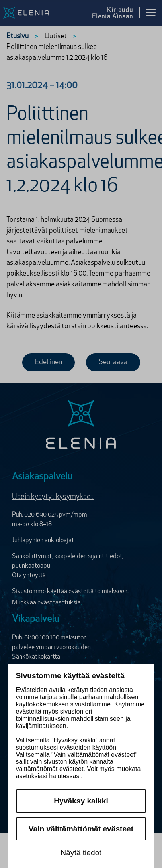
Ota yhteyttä (29, 576)
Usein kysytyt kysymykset (53, 497)
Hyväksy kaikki (81, 801)
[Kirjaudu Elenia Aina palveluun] (116, 13)
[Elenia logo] (81, 425)
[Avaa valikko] (151, 13)
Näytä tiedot (81, 853)
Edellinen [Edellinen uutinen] (49, 362)
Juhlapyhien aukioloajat (43, 541)
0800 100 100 (42, 638)
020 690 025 (42, 515)
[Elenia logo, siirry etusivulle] (37, 13)
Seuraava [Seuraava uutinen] (113, 362)
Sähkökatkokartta (36, 657)
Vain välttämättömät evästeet (81, 829)
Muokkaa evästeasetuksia (46, 603)
